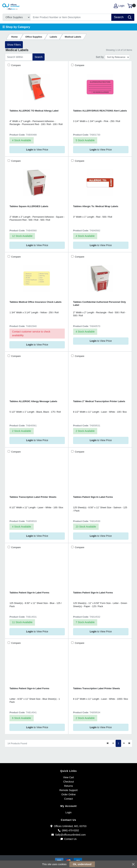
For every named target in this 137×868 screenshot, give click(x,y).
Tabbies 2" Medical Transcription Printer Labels (99, 401)
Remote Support (68, 790)
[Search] (71, 17)
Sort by (100, 57)
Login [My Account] (119, 6)
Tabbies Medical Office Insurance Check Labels (35, 302)
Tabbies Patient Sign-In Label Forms (93, 497)
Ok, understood (82, 864)
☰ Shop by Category (16, 27)
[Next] (124, 743)
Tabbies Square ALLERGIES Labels (29, 206)
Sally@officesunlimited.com (69, 835)
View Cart (68, 777)
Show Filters (14, 45)
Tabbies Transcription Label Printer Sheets (33, 497)
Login (68, 812)
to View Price (37, 150)
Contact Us (69, 839)
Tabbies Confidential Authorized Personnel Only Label (100, 303)
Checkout (68, 782)
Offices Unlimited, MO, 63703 (68, 826)
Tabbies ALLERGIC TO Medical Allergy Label (34, 111)
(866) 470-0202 (68, 830)
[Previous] (113, 743)
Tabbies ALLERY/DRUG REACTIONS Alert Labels (100, 111)
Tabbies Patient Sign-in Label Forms (29, 688)
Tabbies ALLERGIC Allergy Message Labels (33, 401)
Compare (16, 65)
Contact (68, 799)
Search (39, 57)
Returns (68, 786)
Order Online (68, 794)
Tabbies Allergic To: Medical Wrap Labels (96, 206)
